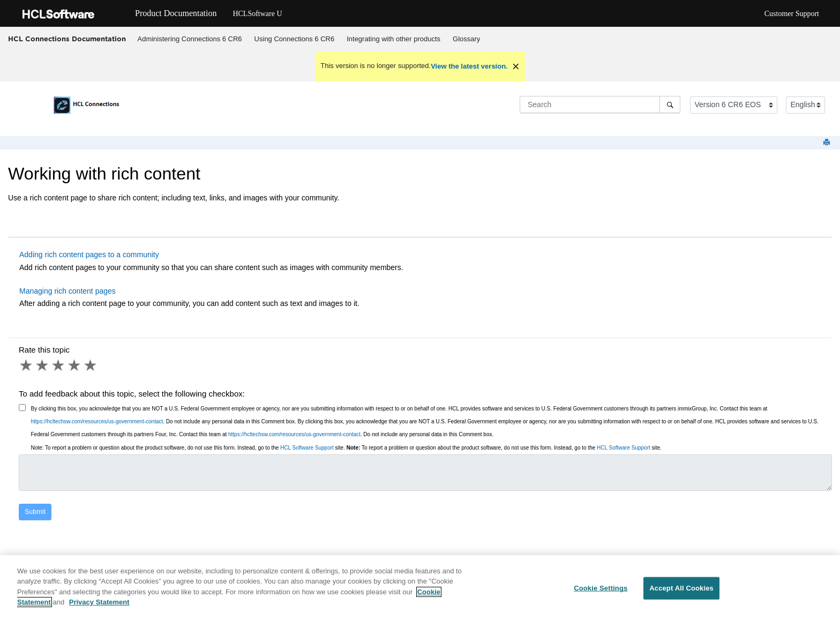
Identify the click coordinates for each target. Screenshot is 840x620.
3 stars (59, 365)
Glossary (466, 39)
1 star (27, 365)
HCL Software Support (307, 448)
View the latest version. (469, 66)
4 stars (75, 365)
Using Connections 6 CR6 (295, 39)
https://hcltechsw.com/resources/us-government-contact (97, 421)
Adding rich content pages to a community (89, 255)
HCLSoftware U (257, 14)
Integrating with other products (393, 39)
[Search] (670, 104)
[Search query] (600, 104)
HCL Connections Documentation (67, 39)
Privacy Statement (99, 604)
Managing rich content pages (67, 291)
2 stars (43, 365)
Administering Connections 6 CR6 (190, 39)
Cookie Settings (601, 589)
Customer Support (792, 14)
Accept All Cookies (681, 589)
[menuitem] (190, 39)
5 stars (91, 365)
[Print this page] (828, 143)
